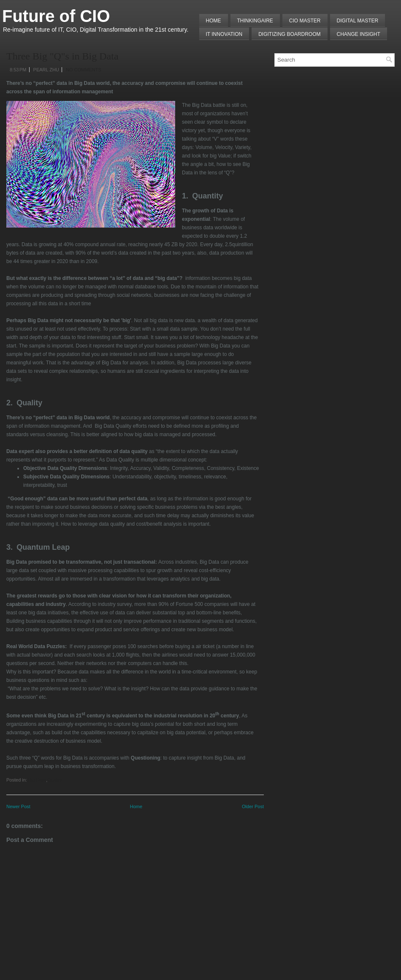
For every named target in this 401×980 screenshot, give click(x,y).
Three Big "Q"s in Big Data (62, 56)
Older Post (253, 806)
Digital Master (358, 21)
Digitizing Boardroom (289, 34)
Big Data (37, 780)
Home (214, 21)
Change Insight (359, 34)
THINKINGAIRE (255, 21)
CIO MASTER (305, 21)
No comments (84, 70)
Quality (54, 780)
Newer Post (18, 806)
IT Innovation (224, 34)
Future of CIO (56, 16)
